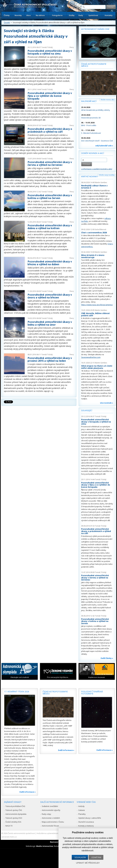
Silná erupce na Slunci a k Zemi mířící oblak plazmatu (97, 367)
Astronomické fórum (50, 826)
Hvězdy (81, 806)
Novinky (18, 15)
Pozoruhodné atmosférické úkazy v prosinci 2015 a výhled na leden (50, 359)
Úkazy (72, 47)
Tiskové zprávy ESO (14, 818)
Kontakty (109, 15)
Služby (72, 15)
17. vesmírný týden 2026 (17, 692)
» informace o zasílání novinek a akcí (97, 169)
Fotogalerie (57, 15)
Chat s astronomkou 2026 (94, 233)
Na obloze (40, 15)
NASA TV (9, 826)
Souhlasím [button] (80, 857)
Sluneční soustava (86, 822)
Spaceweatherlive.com (91, 357)
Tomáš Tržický (47, 47)
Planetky (82, 814)
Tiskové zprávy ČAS (14, 810)
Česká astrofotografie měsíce (94, 65)
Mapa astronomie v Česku (53, 822)
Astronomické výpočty (51, 810)
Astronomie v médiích (51, 818)
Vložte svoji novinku (107, 175)
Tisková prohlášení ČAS (15, 806)
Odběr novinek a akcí (93, 153)
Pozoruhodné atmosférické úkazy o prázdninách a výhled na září (50, 130)
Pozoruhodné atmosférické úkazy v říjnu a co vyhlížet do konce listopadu (50, 96)
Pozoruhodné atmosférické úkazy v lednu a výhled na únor (50, 323)
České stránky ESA (13, 822)
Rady (81, 15)
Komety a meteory (86, 826)
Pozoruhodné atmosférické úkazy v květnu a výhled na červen (50, 197)
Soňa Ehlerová (101, 229)
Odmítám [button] (96, 857)
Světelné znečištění (50, 806)
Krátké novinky (89, 176)
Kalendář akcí (89, 101)
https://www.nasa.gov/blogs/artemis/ (97, 305)
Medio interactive (45, 846)
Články (7, 15)
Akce (28, 15)
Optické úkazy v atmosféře (90, 818)
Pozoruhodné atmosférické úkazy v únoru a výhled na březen (50, 296)
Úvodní (7, 22)
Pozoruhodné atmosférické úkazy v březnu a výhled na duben (50, 263)
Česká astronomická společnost (21, 833)
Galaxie (82, 810)
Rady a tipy (46, 814)
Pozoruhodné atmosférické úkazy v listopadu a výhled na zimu (50, 52)
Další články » (107, 658)
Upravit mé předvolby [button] (88, 863)
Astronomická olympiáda (16, 814)
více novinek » (107, 403)
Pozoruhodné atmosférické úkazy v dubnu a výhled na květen (50, 227)
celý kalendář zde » (104, 146)
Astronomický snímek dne (95, 29)
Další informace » (28, 792)
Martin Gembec (101, 182)
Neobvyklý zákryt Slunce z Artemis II (94, 187)
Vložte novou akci (108, 100)
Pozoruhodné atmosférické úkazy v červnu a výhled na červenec (50, 163)
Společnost (93, 15)
